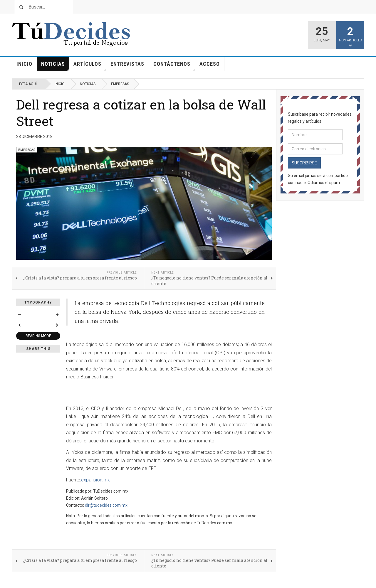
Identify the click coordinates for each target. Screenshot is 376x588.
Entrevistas (127, 64)
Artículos (90, 66)
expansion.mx (95, 480)
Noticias (55, 66)
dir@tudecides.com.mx (106, 505)
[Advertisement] (135, 393)
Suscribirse (304, 163)
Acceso (210, 64)
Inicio (24, 64)
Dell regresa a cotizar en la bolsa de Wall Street (141, 113)
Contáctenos (174, 66)
